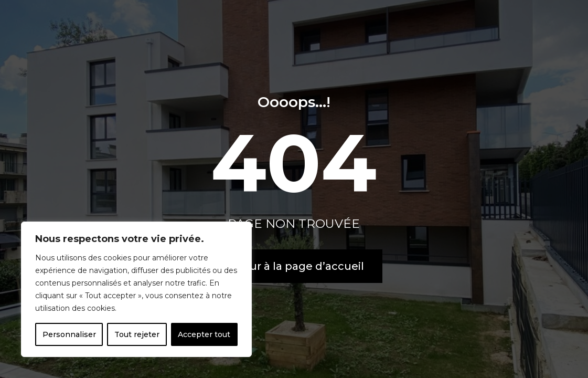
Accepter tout (204, 334)
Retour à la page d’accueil (294, 266)
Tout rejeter (137, 334)
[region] (136, 289)
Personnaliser (69, 334)
